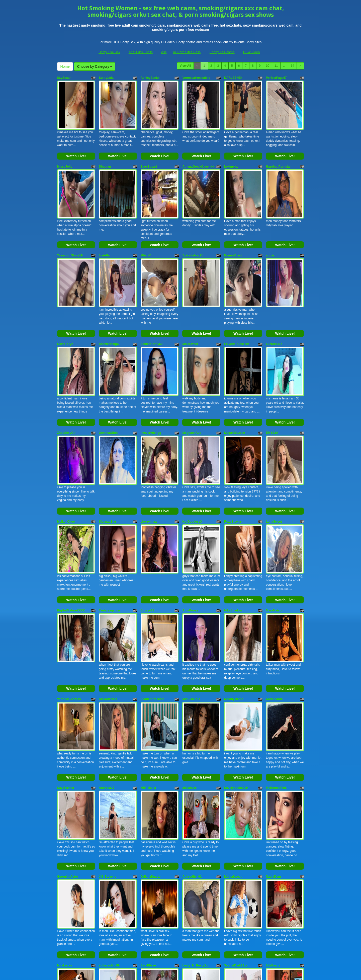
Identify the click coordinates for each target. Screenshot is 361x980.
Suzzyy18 (147, 489)
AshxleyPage (150, 831)
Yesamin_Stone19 (70, 215)
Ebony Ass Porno (222, 52)
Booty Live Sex (109, 52)
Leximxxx (231, 146)
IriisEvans (273, 763)
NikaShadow (233, 489)
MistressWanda (193, 831)
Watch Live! (76, 136)
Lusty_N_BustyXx (195, 763)
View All (185, 66)
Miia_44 (146, 215)
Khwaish (272, 831)
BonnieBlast (233, 215)
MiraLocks (65, 763)
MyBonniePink (276, 626)
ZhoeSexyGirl (67, 352)
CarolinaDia (274, 557)
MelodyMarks (234, 557)
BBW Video (251, 52)
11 (276, 66)
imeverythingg (151, 352)
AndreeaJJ (106, 626)
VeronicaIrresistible (196, 78)
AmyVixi (63, 831)
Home (65, 66)
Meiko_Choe (66, 421)
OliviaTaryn (65, 283)
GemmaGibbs (109, 352)
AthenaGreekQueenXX (198, 146)
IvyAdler (105, 215)
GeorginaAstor (68, 694)
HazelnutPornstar (278, 146)
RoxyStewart (233, 421)
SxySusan (64, 78)
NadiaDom (273, 694)
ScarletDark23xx (236, 763)
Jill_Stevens (107, 694)
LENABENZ (274, 283)
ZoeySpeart (149, 146)
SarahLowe (107, 831)
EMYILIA (272, 352)
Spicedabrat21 (193, 215)
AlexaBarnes (108, 557)
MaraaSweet (233, 694)
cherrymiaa (149, 421)
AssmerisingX (109, 283)
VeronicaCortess (69, 557)
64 (292, 66)
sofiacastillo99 (109, 763)
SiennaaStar (107, 421)
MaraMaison (275, 489)
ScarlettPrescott (152, 557)
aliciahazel (190, 626)
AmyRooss (190, 489)
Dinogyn (105, 146)
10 (267, 66)
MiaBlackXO (191, 557)
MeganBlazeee (235, 352)
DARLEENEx (233, 78)
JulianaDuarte (151, 694)
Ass (164, 52)
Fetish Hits (199, 973)
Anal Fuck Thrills (141, 52)
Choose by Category (95, 66)
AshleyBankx (150, 78)
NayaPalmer (66, 626)
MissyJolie (65, 146)
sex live (277, 925)
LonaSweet (274, 421)
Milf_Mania (148, 626)
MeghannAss (192, 352)
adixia (270, 215)
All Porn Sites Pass (187, 52)
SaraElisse (148, 763)
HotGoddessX (192, 421)
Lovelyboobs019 (236, 626)
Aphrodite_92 (192, 694)
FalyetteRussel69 (236, 283)
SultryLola (106, 78)
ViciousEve (232, 831)
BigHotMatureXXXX (71, 489)
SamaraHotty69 (152, 283)
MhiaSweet (190, 283)
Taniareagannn (109, 489)
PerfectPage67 (276, 78)
